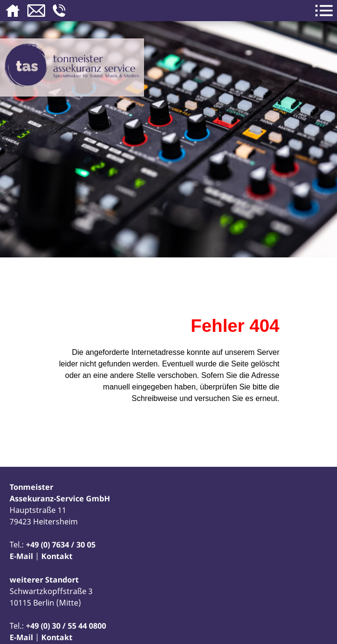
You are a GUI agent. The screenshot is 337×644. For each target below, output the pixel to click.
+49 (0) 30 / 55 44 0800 (66, 626)
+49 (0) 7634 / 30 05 (61, 545)
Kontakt (57, 556)
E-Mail (21, 556)
